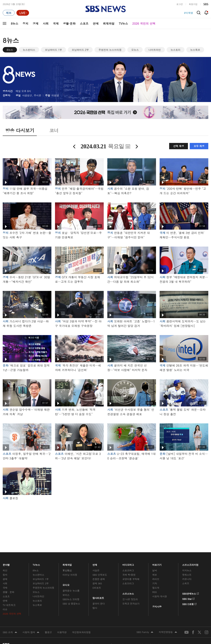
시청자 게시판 (160, 596)
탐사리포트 (98, 597)
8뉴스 (15, 24)
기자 (155, 583)
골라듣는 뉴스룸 (71, 591)
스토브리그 (128, 583)
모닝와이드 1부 (53, 50)
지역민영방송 (168, 632)
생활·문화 (69, 24)
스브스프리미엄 (190, 564)
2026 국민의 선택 (144, 24)
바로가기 (157, 564)
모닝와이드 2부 (80, 50)
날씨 (155, 570)
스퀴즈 (186, 583)
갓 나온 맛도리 (130, 599)
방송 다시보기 (20, 130)
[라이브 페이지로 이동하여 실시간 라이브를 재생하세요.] (23, 13)
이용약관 (62, 632)
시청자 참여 (31, 632)
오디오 (66, 584)
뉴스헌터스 (29, 50)
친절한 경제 (99, 579)
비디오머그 (128, 564)
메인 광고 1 (105, 521)
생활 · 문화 (8, 592)
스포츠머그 (128, 570)
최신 (5, 570)
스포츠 (84, 24)
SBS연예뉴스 (191, 593)
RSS (154, 592)
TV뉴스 (123, 24)
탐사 (95, 608)
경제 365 (97, 583)
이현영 (55, 95)
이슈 (5, 609)
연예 (96, 24)
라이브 (156, 579)
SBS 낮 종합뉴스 (71, 604)
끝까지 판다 (99, 604)
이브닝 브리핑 (70, 575)
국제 (56, 24)
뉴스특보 (195, 50)
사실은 (96, 570)
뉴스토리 (176, 50)
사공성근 (27, 95)
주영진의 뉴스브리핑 (110, 50)
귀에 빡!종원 (129, 575)
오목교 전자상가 (131, 604)
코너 (54, 130)
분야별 (6, 564)
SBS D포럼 (189, 603)
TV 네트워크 (9, 605)
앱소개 (156, 588)
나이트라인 (155, 50)
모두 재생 (199, 146)
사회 (46, 24)
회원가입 (193, 4)
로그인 (180, 4)
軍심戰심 (67, 570)
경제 (36, 24)
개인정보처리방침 (81, 632)
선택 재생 (178, 146)
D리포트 (97, 588)
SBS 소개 (10, 632)
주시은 (37, 95)
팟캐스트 (187, 575)
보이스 (66, 595)
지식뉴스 (187, 570)
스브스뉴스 (128, 593)
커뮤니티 (187, 579)
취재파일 (109, 24)
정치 (25, 24)
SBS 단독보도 (100, 575)
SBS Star (188, 598)
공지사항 (157, 607)
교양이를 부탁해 (131, 579)
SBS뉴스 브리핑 (71, 599)
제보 (155, 575)
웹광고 (48, 632)
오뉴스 (135, 50)
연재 (95, 564)
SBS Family (145, 632)
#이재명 (189, 13)
